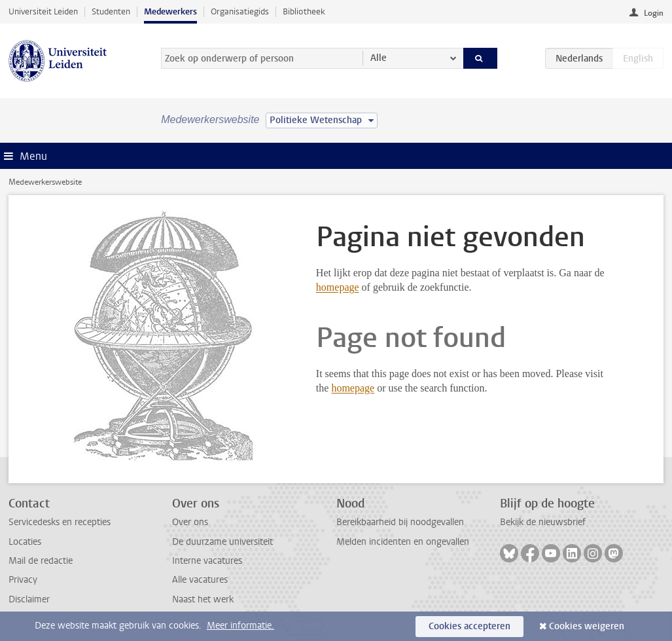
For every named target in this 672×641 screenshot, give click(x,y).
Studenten (111, 11)
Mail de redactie (41, 561)
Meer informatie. (240, 626)
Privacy (23, 580)
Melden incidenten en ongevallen (403, 542)
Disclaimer (29, 599)
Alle (379, 58)
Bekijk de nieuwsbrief (543, 522)
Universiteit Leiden (43, 11)
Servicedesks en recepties (60, 522)
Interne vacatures (207, 561)
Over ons (190, 522)
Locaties (25, 542)
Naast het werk (203, 599)
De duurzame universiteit (222, 542)
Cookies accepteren (469, 626)
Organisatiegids (240, 11)
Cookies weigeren (587, 626)
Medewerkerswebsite (45, 182)
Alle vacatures (200, 580)
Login (654, 13)
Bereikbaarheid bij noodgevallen (400, 522)
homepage (338, 287)
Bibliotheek (304, 11)
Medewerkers (170, 11)
